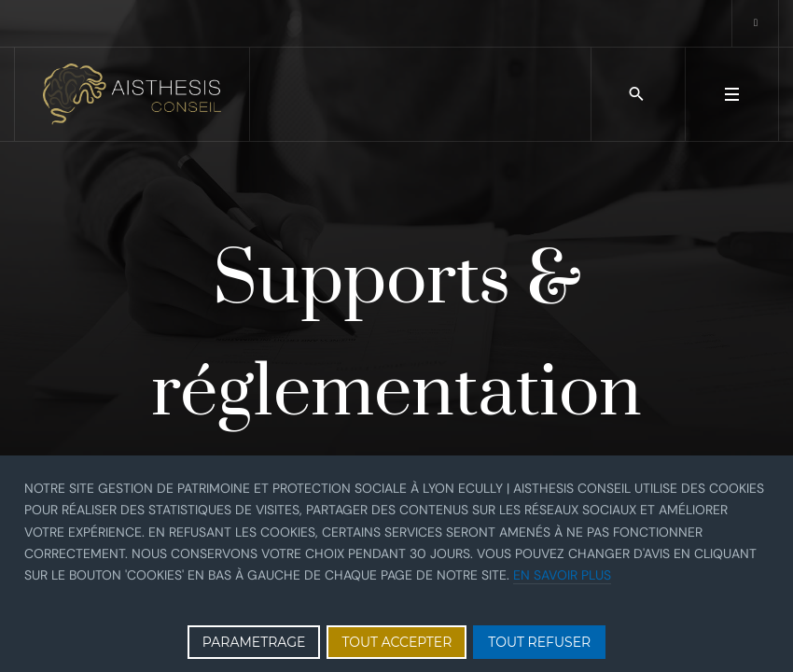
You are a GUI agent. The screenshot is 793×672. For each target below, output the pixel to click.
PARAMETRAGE (254, 642)
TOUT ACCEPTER (396, 642)
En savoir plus (562, 575)
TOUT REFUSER (539, 642)
